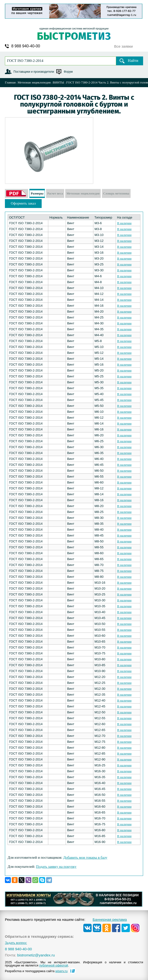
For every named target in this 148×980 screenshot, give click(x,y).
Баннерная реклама (110, 919)
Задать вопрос (16, 943)
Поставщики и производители (34, 72)
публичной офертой (54, 965)
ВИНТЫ (58, 82)
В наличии (124, 223)
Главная (10, 82)
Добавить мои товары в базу (85, 857)
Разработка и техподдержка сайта (36, 971)
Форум (68, 72)
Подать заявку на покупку (56, 867)
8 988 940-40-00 (26, 46)
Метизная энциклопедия (34, 82)
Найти (133, 61)
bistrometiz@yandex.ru (36, 955)
